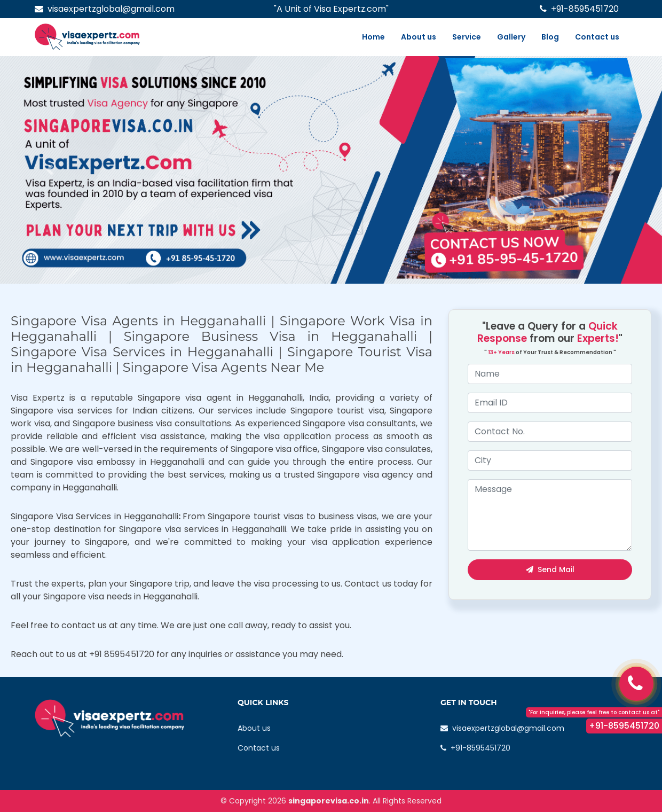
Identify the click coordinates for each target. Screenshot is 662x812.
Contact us (597, 37)
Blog (550, 37)
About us (419, 37)
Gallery (511, 37)
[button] (50, 170)
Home (373, 37)
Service (467, 37)
